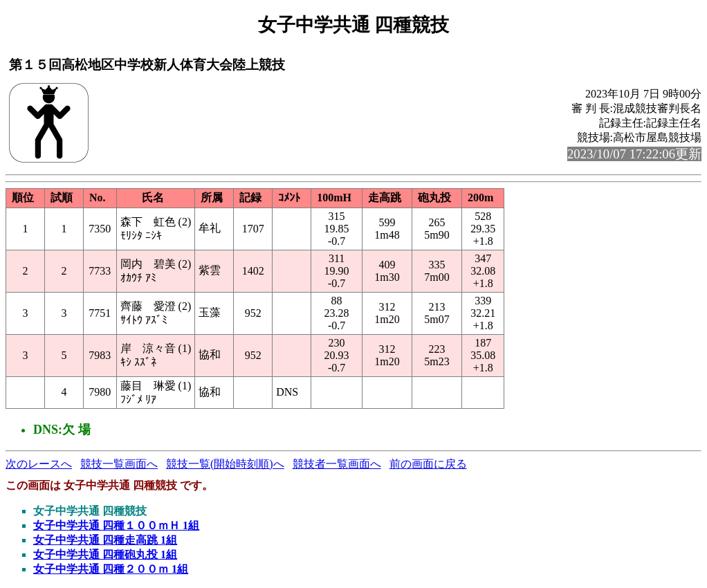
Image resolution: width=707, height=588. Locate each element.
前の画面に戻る (428, 464)
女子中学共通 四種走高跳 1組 (105, 540)
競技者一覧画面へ (337, 464)
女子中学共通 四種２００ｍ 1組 (111, 569)
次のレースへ (39, 464)
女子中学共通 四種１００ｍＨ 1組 (116, 525)
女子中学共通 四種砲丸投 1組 (105, 554)
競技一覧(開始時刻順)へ (225, 464)
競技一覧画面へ (119, 464)
